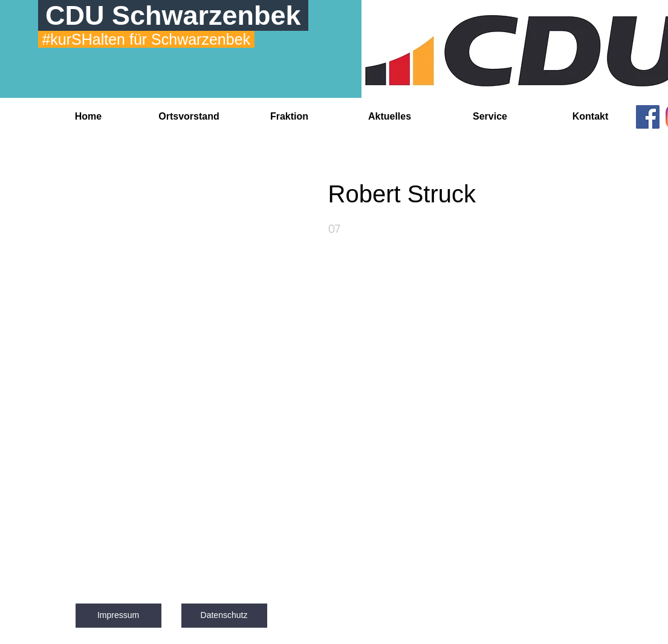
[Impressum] (118, 616)
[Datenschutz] (224, 616)
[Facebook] (648, 117)
